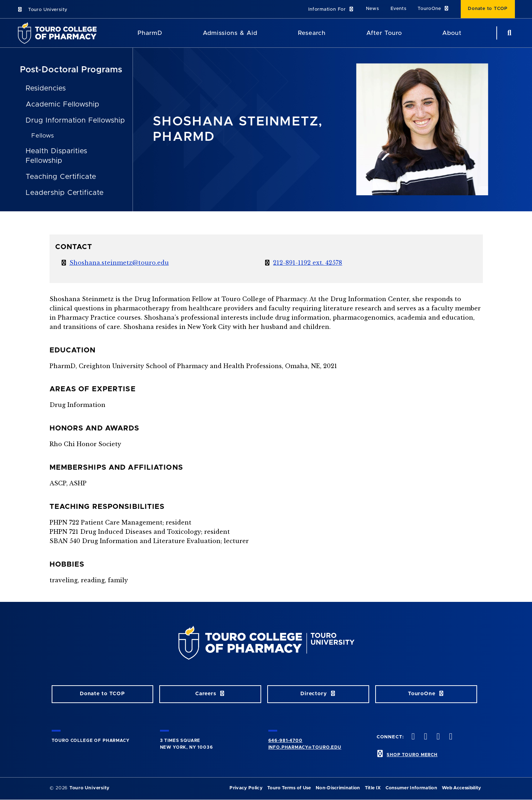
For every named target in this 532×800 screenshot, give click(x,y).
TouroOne (433, 9)
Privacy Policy (246, 788)
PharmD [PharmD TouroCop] (150, 33)
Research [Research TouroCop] (312, 33)
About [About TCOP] (452, 33)
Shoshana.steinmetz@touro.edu (119, 263)
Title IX (373, 788)
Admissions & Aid (230, 33)
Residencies (46, 88)
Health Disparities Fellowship (56, 156)
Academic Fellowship (63, 104)
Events (399, 9)
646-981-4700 (285, 740)
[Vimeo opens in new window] (450, 737)
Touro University (42, 10)
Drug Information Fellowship (75, 120)
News (373, 9)
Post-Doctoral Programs (71, 70)
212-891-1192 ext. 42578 (308, 263)
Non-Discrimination (338, 788)
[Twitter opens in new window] (425, 737)
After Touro (384, 33)
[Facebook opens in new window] (412, 737)
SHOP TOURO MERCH (412, 755)
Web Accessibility (461, 788)
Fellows (43, 136)
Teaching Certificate (61, 177)
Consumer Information (411, 788)
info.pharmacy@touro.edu (305, 747)
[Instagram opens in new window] (438, 737)
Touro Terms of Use (289, 788)
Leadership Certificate (65, 193)
